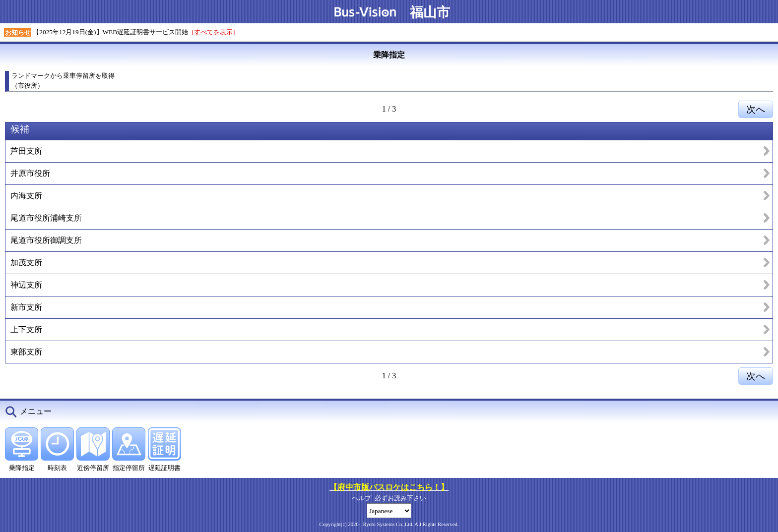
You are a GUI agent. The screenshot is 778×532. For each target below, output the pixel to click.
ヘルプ (361, 498)
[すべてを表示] (214, 32)
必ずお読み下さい (400, 498)
